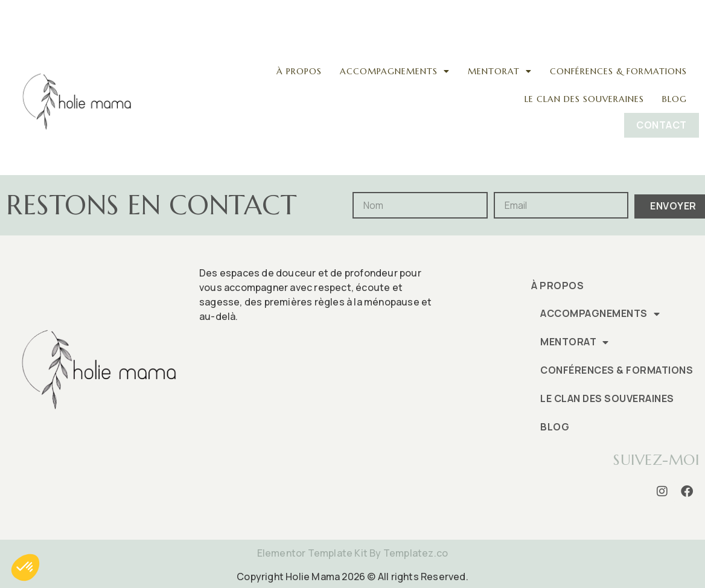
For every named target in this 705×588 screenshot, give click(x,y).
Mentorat (500, 71)
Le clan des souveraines (584, 99)
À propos (299, 71)
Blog (675, 99)
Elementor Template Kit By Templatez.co (353, 553)
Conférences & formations (618, 71)
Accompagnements (395, 71)
